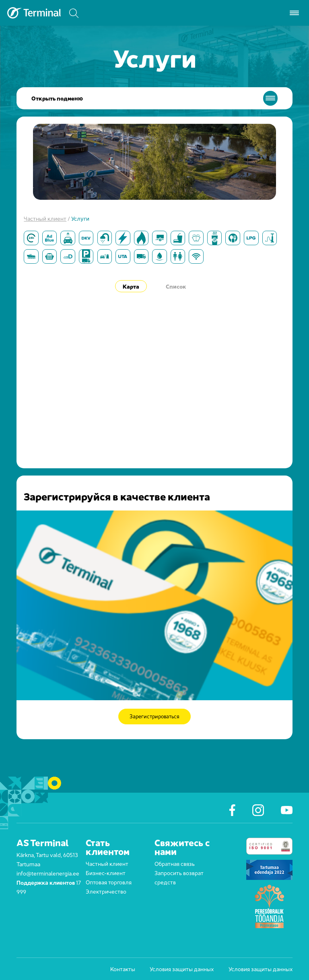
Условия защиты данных (182, 969)
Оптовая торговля (109, 882)
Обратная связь (175, 863)
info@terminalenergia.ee (48, 873)
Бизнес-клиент (106, 872)
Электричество (106, 891)
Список (176, 286)
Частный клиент (45, 218)
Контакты (123, 969)
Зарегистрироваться (155, 717)
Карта (131, 286)
